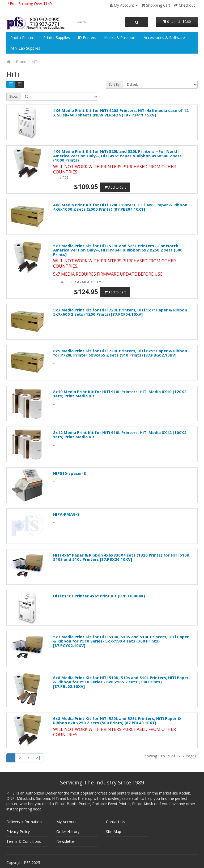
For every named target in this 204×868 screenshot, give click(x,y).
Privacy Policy (18, 832)
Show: (14, 96)
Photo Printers (23, 38)
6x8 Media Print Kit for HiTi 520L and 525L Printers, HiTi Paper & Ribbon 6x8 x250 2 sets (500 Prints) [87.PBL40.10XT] (117, 721)
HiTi (35, 62)
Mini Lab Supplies (25, 48)
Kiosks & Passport (120, 38)
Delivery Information (24, 822)
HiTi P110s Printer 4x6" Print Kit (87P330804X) (99, 596)
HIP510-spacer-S (70, 473)
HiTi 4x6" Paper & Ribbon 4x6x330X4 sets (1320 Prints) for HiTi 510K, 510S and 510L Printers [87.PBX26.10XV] (122, 557)
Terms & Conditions (24, 841)
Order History (68, 832)
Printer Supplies (57, 38)
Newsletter (66, 841)
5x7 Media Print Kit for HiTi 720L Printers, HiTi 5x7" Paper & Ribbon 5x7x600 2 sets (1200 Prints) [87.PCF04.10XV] (120, 312)
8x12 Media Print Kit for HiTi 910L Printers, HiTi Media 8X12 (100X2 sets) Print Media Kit (120, 435)
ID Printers (87, 38)
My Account (67, 822)
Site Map (114, 832)
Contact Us (116, 822)
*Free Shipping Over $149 (30, 4)
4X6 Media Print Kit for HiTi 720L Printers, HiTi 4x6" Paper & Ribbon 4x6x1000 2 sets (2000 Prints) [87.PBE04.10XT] (120, 207)
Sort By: (115, 84)
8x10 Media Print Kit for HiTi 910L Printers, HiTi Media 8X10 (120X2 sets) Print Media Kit (120, 394)
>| (38, 758)
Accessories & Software (164, 38)
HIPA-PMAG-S (66, 514)
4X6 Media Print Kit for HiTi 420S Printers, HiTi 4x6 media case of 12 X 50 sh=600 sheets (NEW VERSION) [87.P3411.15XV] (121, 113)
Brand (21, 62)
